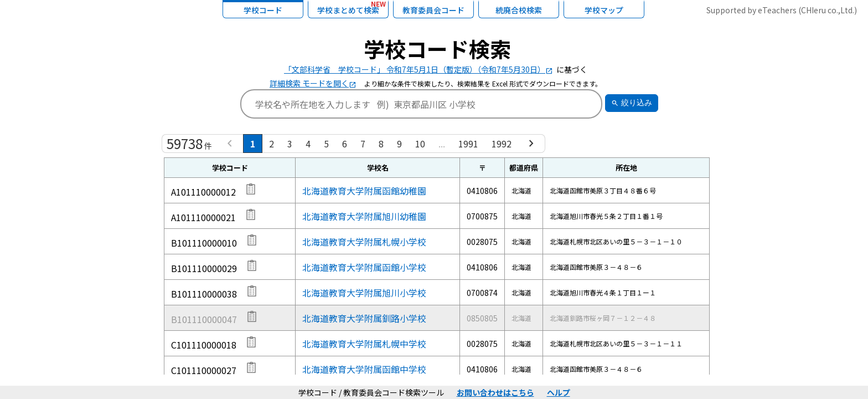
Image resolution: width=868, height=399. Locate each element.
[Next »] (531, 144)
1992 (502, 144)
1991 (468, 144)
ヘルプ (559, 392)
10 (420, 144)
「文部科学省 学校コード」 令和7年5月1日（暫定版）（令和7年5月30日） (418, 69)
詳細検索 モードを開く (313, 83)
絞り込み (632, 103)
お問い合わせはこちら (495, 392)
